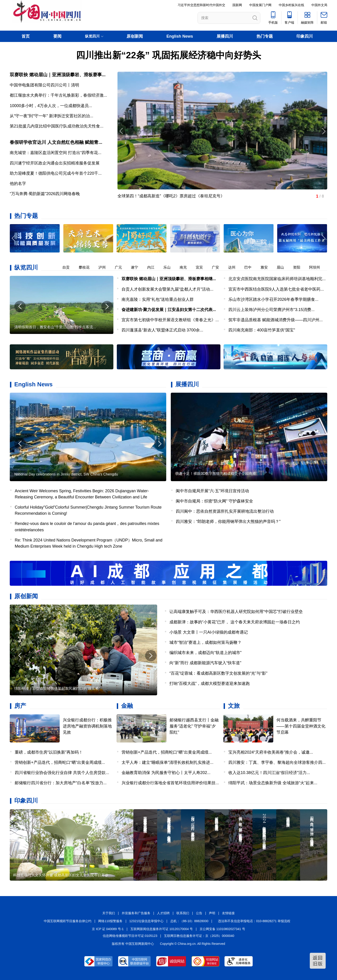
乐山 (171, 267)
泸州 (106, 267)
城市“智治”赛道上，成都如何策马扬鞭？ (205, 642)
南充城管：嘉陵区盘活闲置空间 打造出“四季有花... (56, 153)
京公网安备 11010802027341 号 (222, 929)
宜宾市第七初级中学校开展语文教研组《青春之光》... (170, 320)
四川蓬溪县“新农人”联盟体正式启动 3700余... (162, 330)
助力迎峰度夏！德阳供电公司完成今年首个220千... (56, 173)
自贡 (70, 267)
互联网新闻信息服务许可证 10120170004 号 (162, 929)
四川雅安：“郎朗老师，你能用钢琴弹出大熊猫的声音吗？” (228, 522)
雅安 (268, 267)
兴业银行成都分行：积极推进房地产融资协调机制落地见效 (87, 726)
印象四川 (305, 36)
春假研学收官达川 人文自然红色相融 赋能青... (56, 142)
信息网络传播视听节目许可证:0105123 (130, 936)
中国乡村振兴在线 (291, 5)
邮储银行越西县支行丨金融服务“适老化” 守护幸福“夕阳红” (194, 726)
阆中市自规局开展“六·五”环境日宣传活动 (212, 491)
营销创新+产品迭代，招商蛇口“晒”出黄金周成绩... (60, 762)
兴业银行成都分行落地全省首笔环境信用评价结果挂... (170, 783)
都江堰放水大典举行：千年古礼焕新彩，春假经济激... (58, 95)
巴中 (252, 267)
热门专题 (265, 36)
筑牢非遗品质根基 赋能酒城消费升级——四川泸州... (276, 320)
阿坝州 (318, 267)
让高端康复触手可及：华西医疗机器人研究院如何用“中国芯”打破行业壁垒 (236, 612)
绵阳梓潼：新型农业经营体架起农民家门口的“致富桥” (57, 688)
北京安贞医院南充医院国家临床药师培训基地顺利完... (277, 279)
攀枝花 (88, 267)
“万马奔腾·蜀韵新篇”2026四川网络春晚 (45, 194)
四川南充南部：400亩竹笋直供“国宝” (262, 330)
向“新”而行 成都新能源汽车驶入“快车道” (205, 663)
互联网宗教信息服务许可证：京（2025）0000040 (199, 936)
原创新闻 (135, 36)
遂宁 (138, 267)
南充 (187, 267)
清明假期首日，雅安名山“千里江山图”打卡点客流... (55, 327)
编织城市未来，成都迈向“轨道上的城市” (205, 653)
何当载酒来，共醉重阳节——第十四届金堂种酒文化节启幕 (301, 726)
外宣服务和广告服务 (136, 913)
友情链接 (228, 913)
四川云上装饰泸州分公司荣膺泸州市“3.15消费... (271, 310)
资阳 (300, 267)
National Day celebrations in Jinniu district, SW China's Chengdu (66, 474)
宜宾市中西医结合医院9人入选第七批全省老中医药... (276, 289)
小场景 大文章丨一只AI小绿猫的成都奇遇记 (209, 632)
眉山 (284, 267)
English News (180, 36)
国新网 (237, 5)
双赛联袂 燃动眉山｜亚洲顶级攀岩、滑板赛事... (58, 75)
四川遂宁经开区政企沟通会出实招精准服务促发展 (55, 163)
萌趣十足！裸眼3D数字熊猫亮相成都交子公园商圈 (216, 474)
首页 (26, 36)
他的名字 (18, 184)
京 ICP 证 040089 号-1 (108, 929)
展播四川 (225, 36)
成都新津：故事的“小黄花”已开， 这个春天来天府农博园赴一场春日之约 (235, 622)
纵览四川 (26, 267)
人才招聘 (163, 913)
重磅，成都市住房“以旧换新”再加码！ (49, 752)
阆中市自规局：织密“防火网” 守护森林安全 (214, 501)
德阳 (54, 267)
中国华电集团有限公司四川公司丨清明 (44, 85)
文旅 (234, 706)
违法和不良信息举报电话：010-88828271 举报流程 (254, 921)
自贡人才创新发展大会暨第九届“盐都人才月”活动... (167, 289)
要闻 (57, 36)
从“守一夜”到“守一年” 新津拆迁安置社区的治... (51, 116)
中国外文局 (319, 5)
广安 (219, 267)
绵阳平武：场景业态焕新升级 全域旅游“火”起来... (273, 783)
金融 (127, 706)
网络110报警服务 (110, 921)
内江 (155, 267)
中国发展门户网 (260, 5)
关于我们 (109, 913)
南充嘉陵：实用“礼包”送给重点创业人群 (158, 299)
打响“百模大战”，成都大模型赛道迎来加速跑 (210, 684)
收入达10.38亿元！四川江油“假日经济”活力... (269, 773)
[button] (323, 238)
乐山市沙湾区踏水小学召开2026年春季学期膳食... (273, 299)
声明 (212, 913)
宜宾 (203, 267)
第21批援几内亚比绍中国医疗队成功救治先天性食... (57, 126)
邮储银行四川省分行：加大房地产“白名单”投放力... (61, 783)
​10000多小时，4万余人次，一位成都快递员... (51, 106)
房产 (20, 706)
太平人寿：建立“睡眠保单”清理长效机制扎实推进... (167, 762)
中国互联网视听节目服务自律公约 (68, 921)
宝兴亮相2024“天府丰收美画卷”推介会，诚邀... (271, 752)
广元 (122, 267)
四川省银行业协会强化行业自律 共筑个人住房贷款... (62, 773)
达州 (236, 267)
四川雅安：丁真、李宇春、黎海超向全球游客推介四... (277, 762)
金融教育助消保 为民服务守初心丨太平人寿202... (166, 773)
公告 (199, 913)
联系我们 (183, 913)
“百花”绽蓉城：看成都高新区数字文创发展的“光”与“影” (218, 673)
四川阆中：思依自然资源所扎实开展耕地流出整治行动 (225, 511)
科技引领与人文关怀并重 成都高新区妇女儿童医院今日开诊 (61, 875)
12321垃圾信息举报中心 (146, 921)
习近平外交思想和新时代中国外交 (201, 5)
